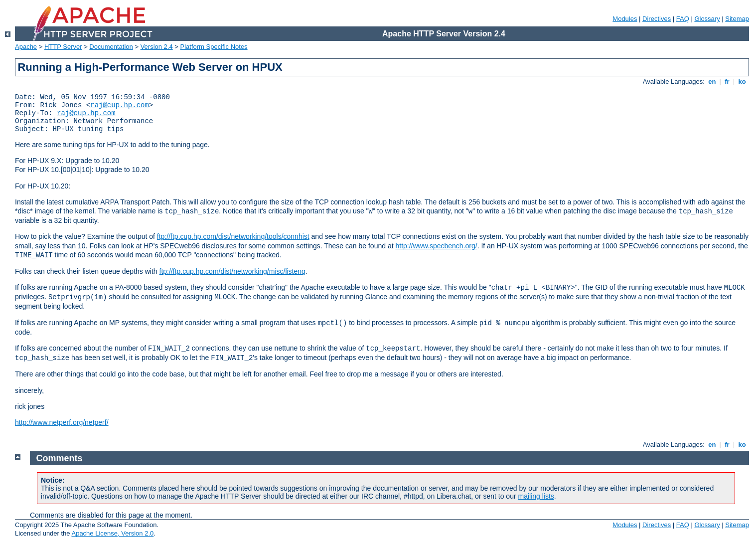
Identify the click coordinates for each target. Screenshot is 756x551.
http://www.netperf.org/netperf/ (62, 422)
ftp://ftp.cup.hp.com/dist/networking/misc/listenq (232, 271)
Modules (625, 19)
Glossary (707, 19)
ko (742, 82)
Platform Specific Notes (214, 47)
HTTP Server (63, 47)
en (712, 82)
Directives (657, 19)
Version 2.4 (157, 47)
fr (727, 82)
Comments (60, 458)
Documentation (111, 47)
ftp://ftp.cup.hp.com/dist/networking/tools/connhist (233, 236)
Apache (26, 47)
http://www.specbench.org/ (436, 246)
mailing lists (536, 496)
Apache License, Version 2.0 (112, 533)
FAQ (683, 19)
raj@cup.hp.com (120, 105)
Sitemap (737, 19)
